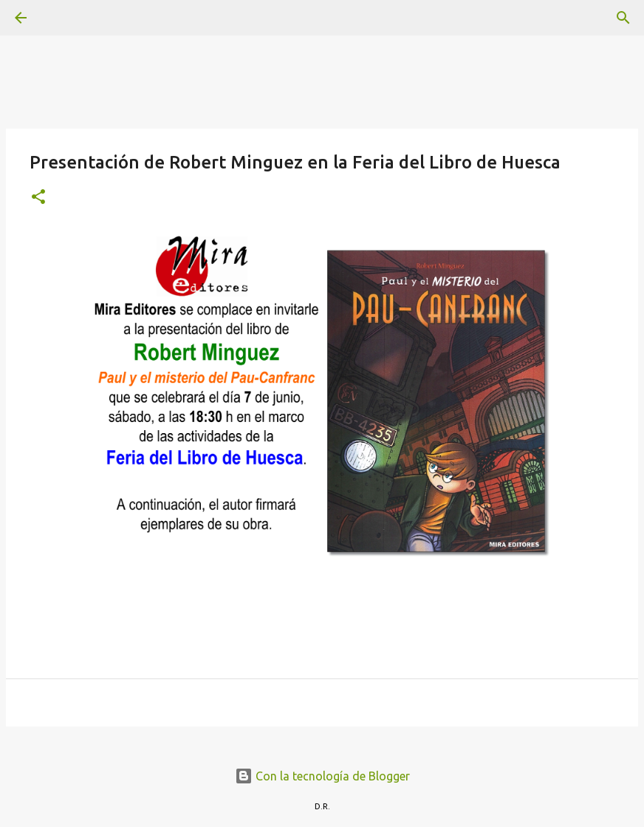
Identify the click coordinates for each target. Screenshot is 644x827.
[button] (38, 198)
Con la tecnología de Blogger (322, 776)
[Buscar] (62, 18)
